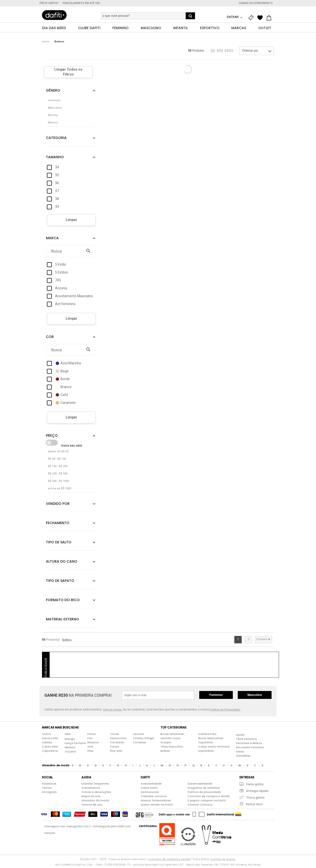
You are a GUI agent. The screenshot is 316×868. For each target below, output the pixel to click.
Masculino (255, 696)
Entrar (233, 17)
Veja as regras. (113, 711)
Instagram (49, 793)
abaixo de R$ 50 (58, 453)
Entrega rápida (257, 792)
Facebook (49, 785)
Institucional (150, 793)
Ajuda (240, 736)
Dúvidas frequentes (95, 785)
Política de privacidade (204, 793)
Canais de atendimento (256, 3)
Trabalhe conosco (154, 798)
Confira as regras (223, 861)
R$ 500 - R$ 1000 (58, 483)
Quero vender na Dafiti (157, 806)
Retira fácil (254, 806)
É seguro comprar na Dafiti (207, 802)
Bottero (59, 43)
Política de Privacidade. (225, 711)
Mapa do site (91, 798)
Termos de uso (92, 806)
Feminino (216, 696)
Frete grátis (255, 786)
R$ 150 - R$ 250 (58, 468)
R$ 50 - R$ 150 (57, 460)
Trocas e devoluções (96, 793)
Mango (70, 740)
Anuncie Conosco (200, 806)
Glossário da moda (95, 802)
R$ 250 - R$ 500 (58, 475)
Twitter (47, 789)
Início (46, 43)
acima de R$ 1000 (59, 490)
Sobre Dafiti (149, 789)
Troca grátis (255, 799)
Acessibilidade (151, 785)
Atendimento (91, 789)
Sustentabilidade (200, 785)
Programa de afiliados (204, 789)
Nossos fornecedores (156, 802)
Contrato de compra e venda (209, 798)
